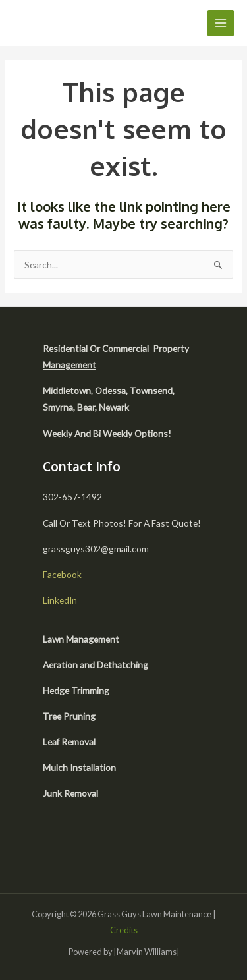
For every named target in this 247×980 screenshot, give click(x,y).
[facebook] (58, 846)
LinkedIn (60, 600)
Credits (124, 930)
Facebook (62, 574)
